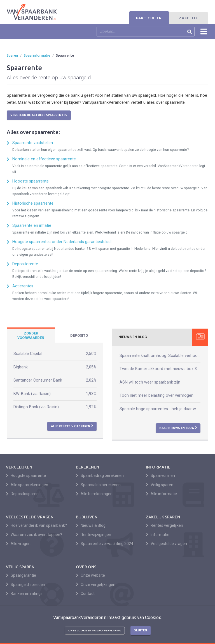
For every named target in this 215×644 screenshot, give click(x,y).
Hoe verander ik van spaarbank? (36, 525)
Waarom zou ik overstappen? (34, 535)
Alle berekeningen (94, 494)
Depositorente (25, 264)
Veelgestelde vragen (166, 544)
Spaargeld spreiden (25, 585)
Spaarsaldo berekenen (98, 485)
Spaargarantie (21, 575)
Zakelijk (188, 18)
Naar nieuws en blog (178, 428)
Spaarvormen (160, 476)
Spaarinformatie (37, 55)
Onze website (90, 575)
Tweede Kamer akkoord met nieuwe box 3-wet (160, 369)
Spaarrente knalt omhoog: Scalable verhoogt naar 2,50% (160, 356)
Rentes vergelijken (164, 525)
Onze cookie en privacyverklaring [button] (95, 630)
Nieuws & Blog (91, 525)
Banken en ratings (24, 594)
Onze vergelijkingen (96, 585)
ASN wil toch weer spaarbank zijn (150, 382)
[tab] (31, 336)
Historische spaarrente (33, 203)
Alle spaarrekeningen (27, 485)
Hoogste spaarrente (31, 181)
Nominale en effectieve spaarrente (44, 159)
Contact (85, 594)
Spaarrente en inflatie (32, 226)
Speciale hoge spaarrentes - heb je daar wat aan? (160, 409)
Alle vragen (18, 544)
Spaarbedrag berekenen (100, 476)
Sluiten (141, 630)
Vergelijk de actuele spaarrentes (39, 115)
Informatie (158, 535)
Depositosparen (22, 494)
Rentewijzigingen (94, 535)
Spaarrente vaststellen (33, 143)
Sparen (12, 55)
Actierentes (23, 286)
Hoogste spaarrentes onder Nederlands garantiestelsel (62, 242)
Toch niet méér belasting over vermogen (156, 395)
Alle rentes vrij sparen (72, 426)
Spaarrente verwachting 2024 (105, 544)
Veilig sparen (160, 485)
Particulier (149, 18)
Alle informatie (161, 494)
